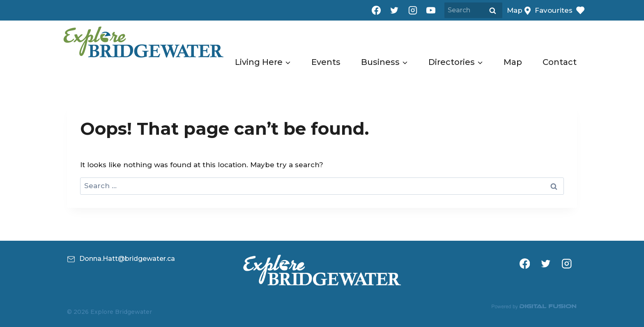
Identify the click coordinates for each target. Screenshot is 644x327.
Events (326, 62)
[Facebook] (376, 10)
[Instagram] (413, 10)
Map (513, 62)
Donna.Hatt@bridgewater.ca (127, 259)
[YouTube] (431, 10)
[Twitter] (394, 10)
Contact (560, 62)
